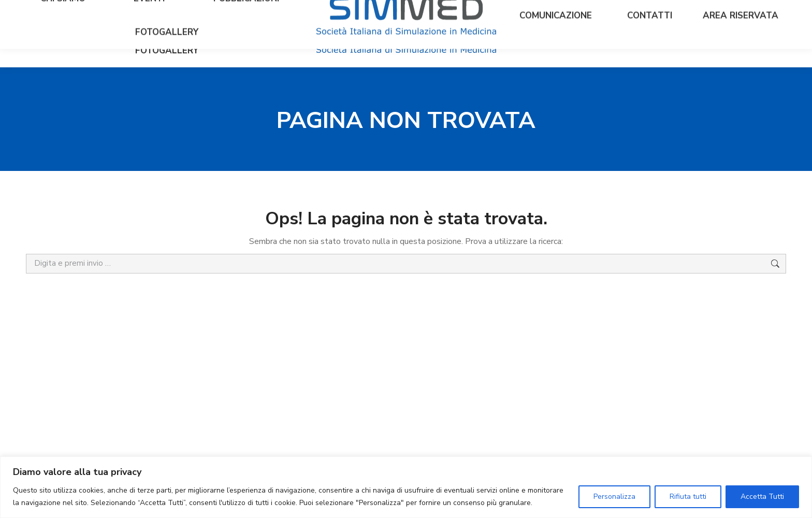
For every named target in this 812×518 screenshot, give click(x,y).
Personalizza (614, 497)
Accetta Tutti (762, 497)
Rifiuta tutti (688, 497)
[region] (406, 487)
